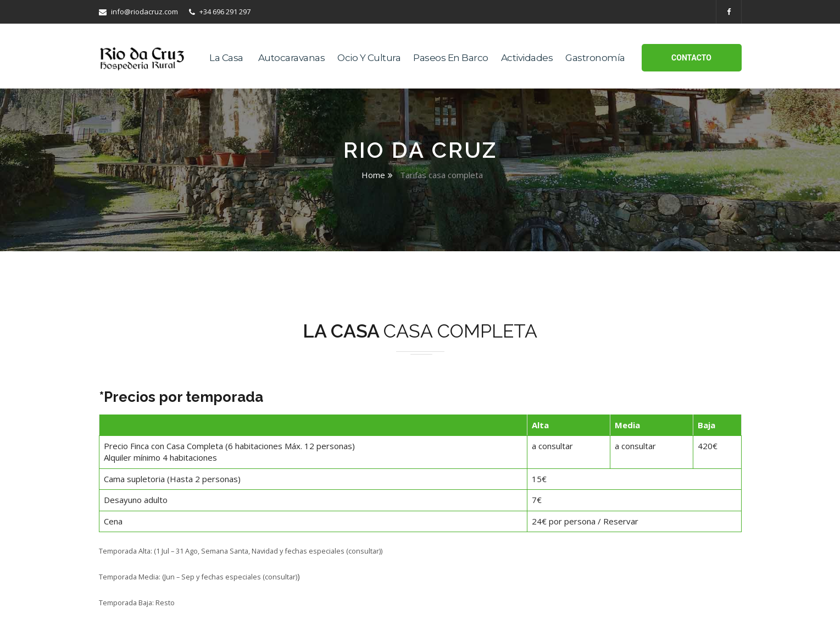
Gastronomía (595, 58)
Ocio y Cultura (369, 58)
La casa (226, 58)
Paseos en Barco (451, 58)
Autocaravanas (292, 58)
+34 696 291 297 (220, 12)
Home (373, 175)
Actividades (527, 58)
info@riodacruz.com (138, 12)
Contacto (691, 58)
